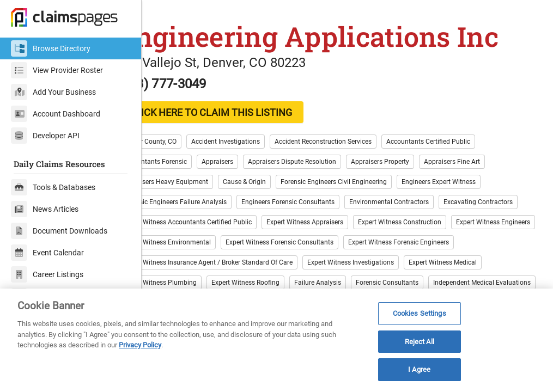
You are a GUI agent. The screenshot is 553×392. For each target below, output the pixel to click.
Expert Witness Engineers (295, 252)
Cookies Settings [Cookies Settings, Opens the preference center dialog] (420, 313)
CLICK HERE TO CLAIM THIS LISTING (248, 122)
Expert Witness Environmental (391, 252)
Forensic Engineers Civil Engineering (371, 192)
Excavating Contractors (195, 232)
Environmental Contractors (427, 212)
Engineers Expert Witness (476, 192)
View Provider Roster (57, 70)
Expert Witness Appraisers (426, 232)
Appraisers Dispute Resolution (330, 171)
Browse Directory (51, 48)
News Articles (45, 209)
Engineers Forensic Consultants (326, 212)
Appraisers (255, 171)
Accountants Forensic (192, 171)
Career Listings (47, 274)
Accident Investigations (263, 151)
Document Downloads (59, 231)
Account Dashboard (56, 114)
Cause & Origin (282, 192)
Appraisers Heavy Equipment (203, 192)
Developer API (45, 136)
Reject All (420, 342)
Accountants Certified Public (466, 151)
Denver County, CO (187, 151)
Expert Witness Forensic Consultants (214, 272)
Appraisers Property (418, 171)
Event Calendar (47, 253)
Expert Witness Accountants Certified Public (309, 232)
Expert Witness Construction (202, 252)
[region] (276, 340)
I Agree (419, 369)
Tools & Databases (53, 187)
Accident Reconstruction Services (361, 151)
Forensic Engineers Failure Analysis (212, 212)
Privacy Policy (140, 345)
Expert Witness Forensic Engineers (333, 272)
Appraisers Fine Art (490, 171)
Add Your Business (53, 92)
